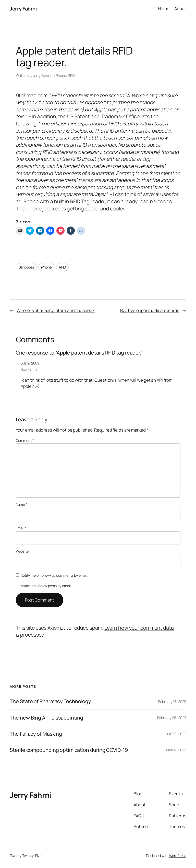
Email (21, 528)
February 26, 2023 (172, 718)
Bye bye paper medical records (150, 310)
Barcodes (26, 267)
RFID (71, 75)
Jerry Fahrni (23, 9)
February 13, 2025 (172, 701)
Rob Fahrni (29, 369)
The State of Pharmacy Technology (50, 701)
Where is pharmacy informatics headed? (56, 310)
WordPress (178, 856)
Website (22, 551)
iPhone (61, 75)
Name (22, 504)
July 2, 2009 (30, 363)
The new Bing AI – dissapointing (46, 718)
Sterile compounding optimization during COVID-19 (69, 750)
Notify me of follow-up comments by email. (54, 575)
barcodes (161, 201)
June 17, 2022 (176, 750)
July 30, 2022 (176, 734)
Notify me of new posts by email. (46, 586)
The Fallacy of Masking (36, 734)
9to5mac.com (32, 95)
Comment (25, 440)
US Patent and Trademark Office (103, 116)
